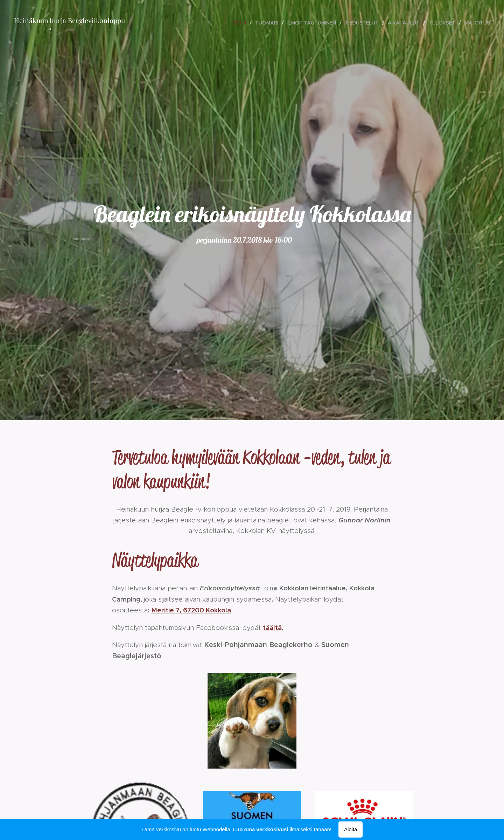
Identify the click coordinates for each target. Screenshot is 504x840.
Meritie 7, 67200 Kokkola (191, 610)
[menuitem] (242, 23)
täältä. (273, 627)
